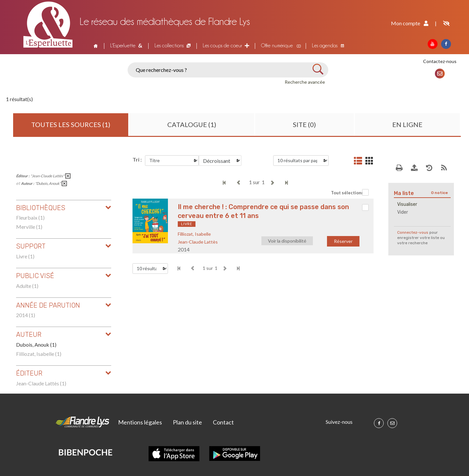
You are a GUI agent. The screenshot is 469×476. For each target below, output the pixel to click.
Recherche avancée (305, 82)
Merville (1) (29, 227)
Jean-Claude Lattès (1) (41, 383)
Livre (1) (25, 256)
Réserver (343, 241)
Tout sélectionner (350, 193)
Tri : (137, 159)
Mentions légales (140, 422)
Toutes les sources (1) (71, 124)
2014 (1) (26, 315)
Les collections (169, 45)
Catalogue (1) (192, 124)
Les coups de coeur (222, 45)
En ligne (407, 124)
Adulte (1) (27, 286)
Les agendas (325, 45)
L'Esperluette (123, 45)
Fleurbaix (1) (30, 217)
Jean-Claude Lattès (198, 242)
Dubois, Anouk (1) (36, 345)
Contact (223, 422)
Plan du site (187, 422)
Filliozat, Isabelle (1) (39, 354)
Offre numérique (277, 45)
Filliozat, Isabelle (194, 234)
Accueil (95, 46)
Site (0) (304, 124)
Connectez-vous (413, 232)
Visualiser (407, 204)
